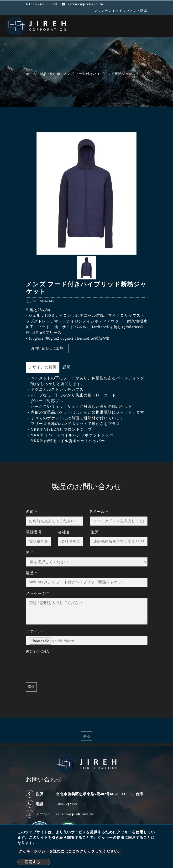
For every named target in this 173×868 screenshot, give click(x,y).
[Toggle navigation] (163, 27)
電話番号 (34, 532)
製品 (43, 74)
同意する (32, 862)
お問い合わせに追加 (47, 348)
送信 (31, 687)
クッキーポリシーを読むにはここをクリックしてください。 (70, 851)
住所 (94, 532)
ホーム (31, 74)
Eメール (99, 512)
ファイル (34, 631)
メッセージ (38, 593)
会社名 (64, 532)
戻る (87, 736)
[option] (86, 194)
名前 (31, 512)
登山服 (55, 74)
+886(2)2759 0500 (42, 4)
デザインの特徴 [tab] (43, 367)
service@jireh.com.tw (75, 814)
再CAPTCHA (38, 651)
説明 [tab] (67, 367)
